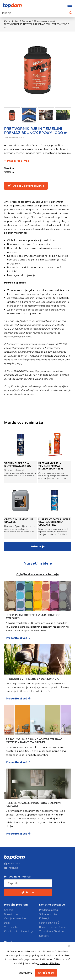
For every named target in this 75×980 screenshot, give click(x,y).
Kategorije (37, 547)
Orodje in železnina (15, 919)
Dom (17, 21)
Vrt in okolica (12, 927)
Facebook (12, 864)
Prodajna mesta (49, 910)
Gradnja (9, 910)
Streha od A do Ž (49, 923)
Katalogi (44, 919)
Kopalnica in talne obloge (19, 932)
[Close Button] (69, 946)
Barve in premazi (14, 914)
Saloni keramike (48, 914)
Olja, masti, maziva (44, 21)
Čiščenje (27, 21)
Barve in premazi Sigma (53, 927)
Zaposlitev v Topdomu (52, 932)
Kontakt (44, 936)
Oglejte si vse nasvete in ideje (37, 574)
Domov (8, 21)
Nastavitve (25, 973)
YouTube (11, 868)
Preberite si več (17, 161)
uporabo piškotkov (49, 963)
